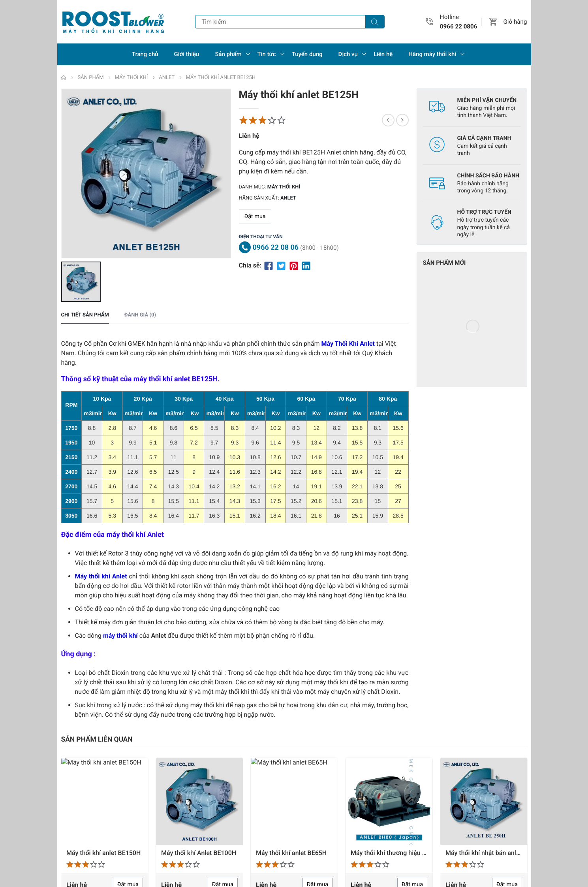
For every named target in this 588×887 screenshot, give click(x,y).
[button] (493, 22)
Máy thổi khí (284, 187)
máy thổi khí (120, 640)
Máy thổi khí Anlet (101, 581)
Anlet (288, 198)
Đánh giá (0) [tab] (140, 320)
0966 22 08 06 (276, 248)
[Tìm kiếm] (375, 22)
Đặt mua (255, 216)
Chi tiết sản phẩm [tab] (85, 320)
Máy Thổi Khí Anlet (348, 348)
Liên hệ (383, 54)
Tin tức (267, 54)
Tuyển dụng (307, 54)
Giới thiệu (187, 54)
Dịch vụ (348, 54)
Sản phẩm (228, 54)
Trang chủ (145, 54)
